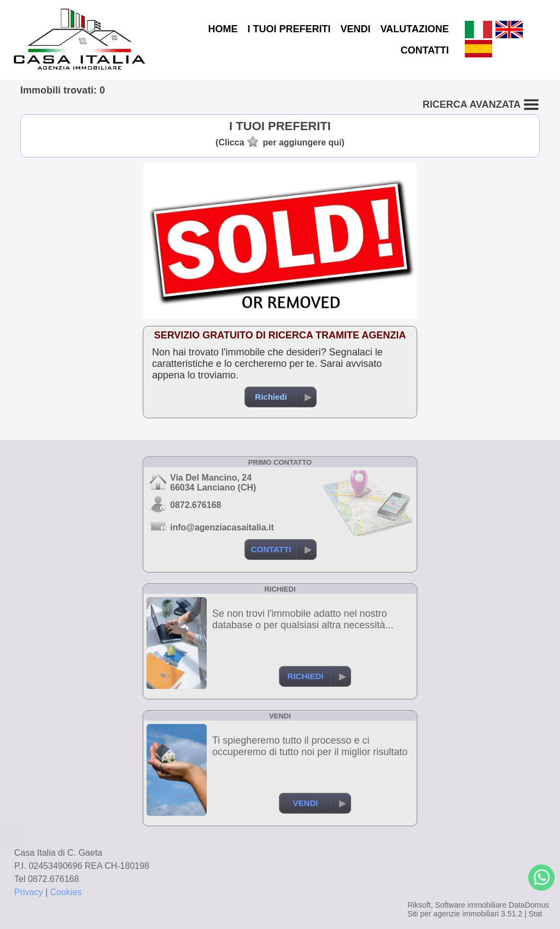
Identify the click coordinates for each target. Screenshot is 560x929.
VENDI (355, 29)
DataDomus (529, 905)
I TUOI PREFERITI (289, 29)
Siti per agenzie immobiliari (453, 914)
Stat (535, 914)
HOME (223, 29)
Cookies (66, 892)
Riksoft (419, 905)
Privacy (28, 892)
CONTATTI (424, 50)
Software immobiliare (471, 905)
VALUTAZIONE (414, 29)
